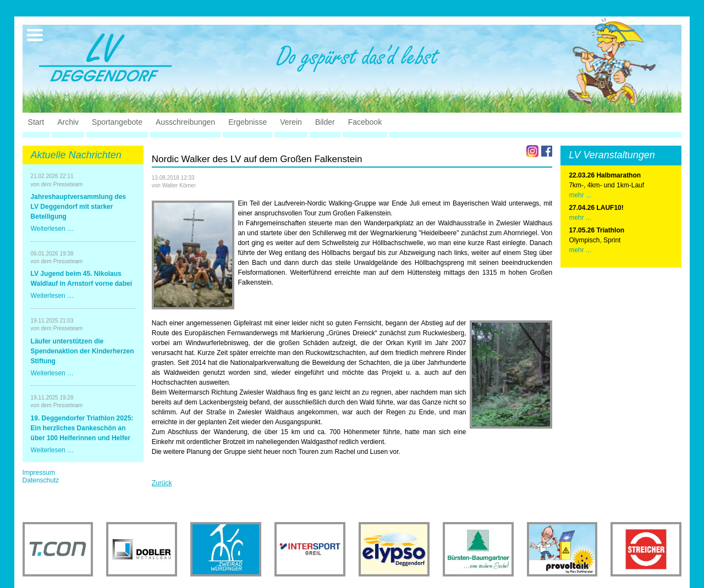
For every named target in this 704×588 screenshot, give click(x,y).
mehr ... (580, 195)
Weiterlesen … (52, 229)
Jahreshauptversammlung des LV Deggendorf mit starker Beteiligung (78, 207)
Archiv (68, 122)
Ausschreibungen (185, 122)
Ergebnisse (248, 122)
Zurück (162, 483)
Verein (291, 122)
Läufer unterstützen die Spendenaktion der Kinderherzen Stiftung (82, 351)
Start (36, 122)
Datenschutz (41, 480)
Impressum (39, 473)
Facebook (365, 122)
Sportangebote (117, 122)
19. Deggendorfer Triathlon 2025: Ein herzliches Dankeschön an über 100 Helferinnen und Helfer (82, 428)
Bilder (325, 122)
